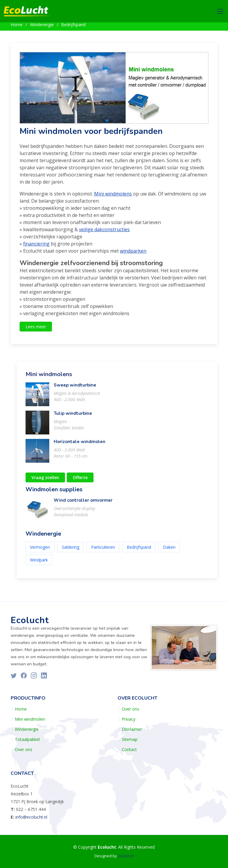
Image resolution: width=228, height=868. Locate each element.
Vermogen (40, 550)
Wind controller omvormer (83, 503)
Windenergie (42, 25)
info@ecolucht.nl (31, 817)
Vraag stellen (45, 480)
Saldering (71, 550)
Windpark (39, 563)
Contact (129, 750)
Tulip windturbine (73, 416)
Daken (169, 550)
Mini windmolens (113, 196)
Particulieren (103, 550)
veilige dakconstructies (104, 232)
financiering (36, 246)
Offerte (80, 480)
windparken (133, 254)
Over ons (24, 750)
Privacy (129, 719)
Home (17, 25)
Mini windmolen (30, 719)
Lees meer (36, 329)
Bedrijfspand (73, 25)
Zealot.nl (126, 856)
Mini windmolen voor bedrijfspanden (91, 134)
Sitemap (130, 739)
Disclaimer (132, 729)
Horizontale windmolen (80, 444)
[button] (107, 123)
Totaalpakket (27, 739)
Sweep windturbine (75, 388)
